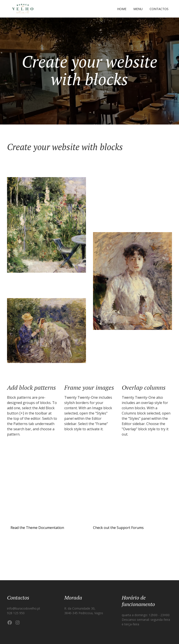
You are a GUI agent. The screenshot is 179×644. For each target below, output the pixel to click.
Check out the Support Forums (118, 528)
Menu (138, 9)
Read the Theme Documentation (37, 528)
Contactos (159, 9)
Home (122, 9)
